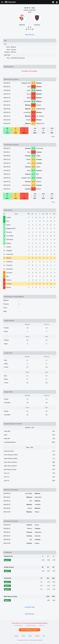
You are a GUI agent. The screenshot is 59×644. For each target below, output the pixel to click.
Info (44, 636)
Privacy (16, 636)
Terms (23, 636)
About (30, 636)
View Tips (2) (29, 35)
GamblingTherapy (31, 625)
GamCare (42, 625)
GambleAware (19, 625)
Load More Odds (29, 607)
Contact (37, 636)
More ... (54, 137)
